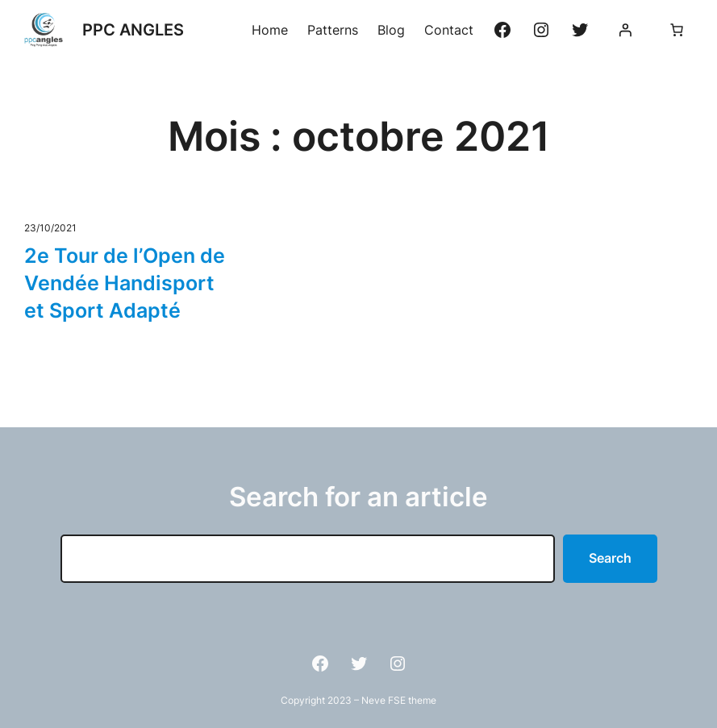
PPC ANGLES (133, 30)
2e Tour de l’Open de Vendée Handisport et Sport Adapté (125, 283)
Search (610, 558)
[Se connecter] (625, 30)
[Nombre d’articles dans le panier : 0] (677, 30)
